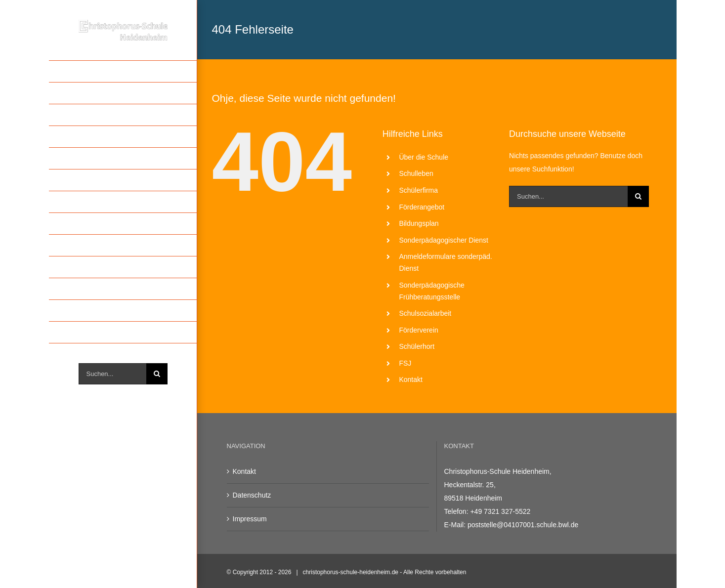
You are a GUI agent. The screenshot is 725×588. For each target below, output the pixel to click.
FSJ (405, 363)
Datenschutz (252, 495)
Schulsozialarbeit (425, 313)
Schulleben (416, 173)
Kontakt (410, 379)
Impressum (250, 519)
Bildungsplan (419, 223)
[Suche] (157, 374)
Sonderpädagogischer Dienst (444, 240)
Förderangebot (422, 207)
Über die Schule (424, 157)
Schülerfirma (418, 190)
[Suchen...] (112, 374)
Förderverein (418, 330)
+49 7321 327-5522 (500, 511)
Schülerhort (417, 346)
